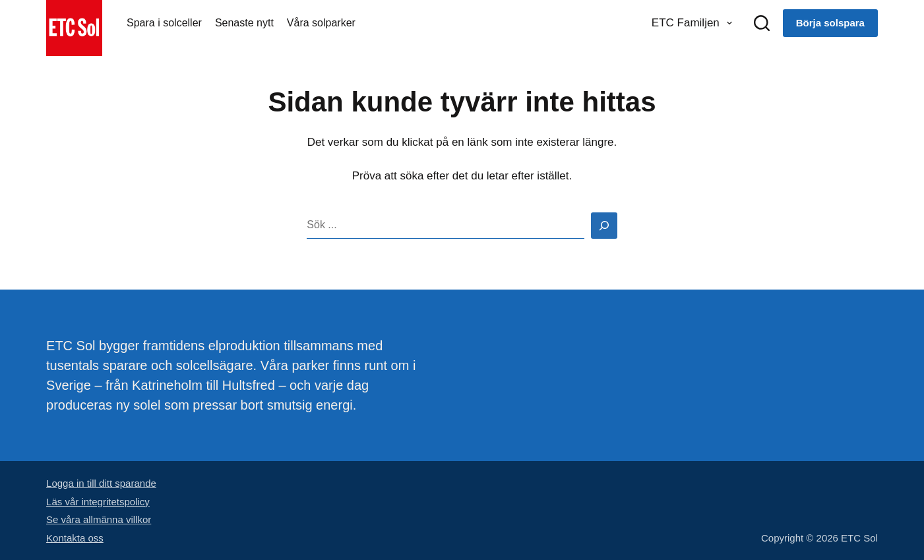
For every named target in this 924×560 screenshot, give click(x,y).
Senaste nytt (244, 23)
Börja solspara (830, 23)
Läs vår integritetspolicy (98, 502)
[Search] (604, 226)
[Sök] (762, 23)
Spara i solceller (164, 23)
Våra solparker (321, 23)
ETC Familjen (694, 23)
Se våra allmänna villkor (99, 519)
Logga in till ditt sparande (101, 483)
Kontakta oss (75, 538)
